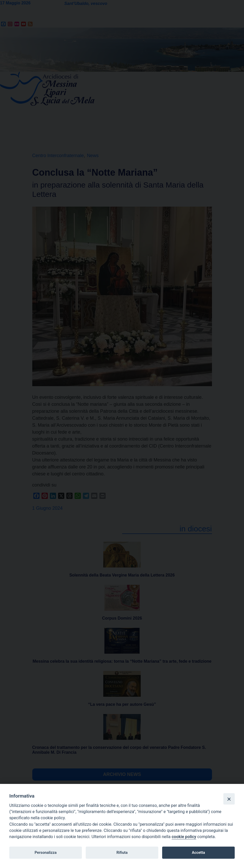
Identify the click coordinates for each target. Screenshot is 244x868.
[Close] (229, 799)
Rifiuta (122, 853)
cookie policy (184, 837)
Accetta (198, 853)
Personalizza (46, 853)
